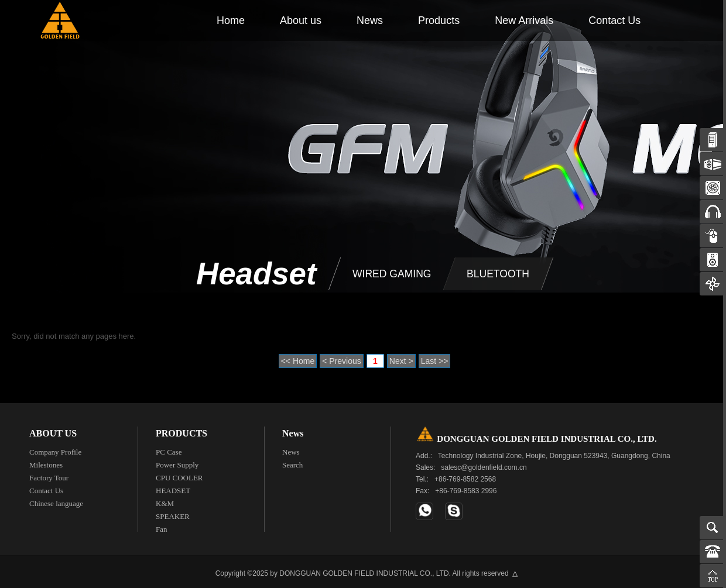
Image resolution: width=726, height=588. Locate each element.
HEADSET (173, 488)
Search (292, 462)
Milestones (46, 462)
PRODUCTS (181, 430)
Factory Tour (49, 475)
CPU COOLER (179, 475)
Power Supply (177, 462)
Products (439, 20)
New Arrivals (524, 20)
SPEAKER (173, 513)
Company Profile (55, 449)
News (370, 20)
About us (301, 20)
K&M (165, 501)
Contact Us (614, 20)
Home (231, 20)
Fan (162, 526)
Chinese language (56, 501)
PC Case (169, 449)
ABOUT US (53, 430)
